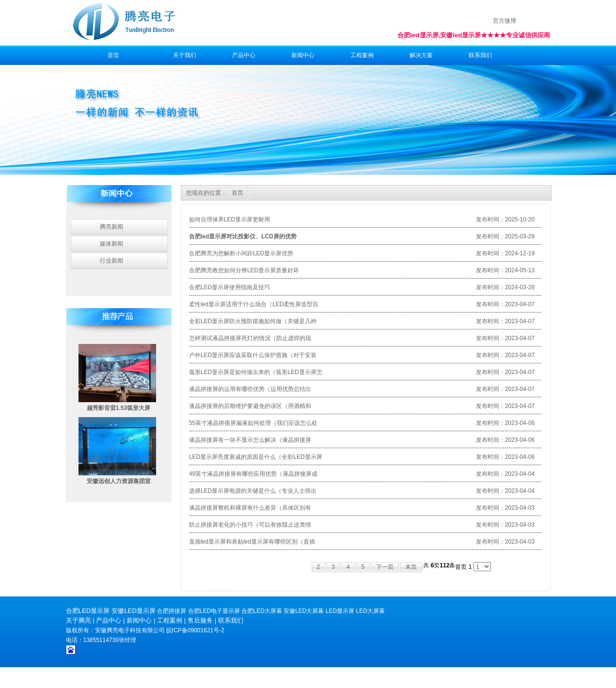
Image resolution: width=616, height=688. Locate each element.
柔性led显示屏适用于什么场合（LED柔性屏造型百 (254, 304)
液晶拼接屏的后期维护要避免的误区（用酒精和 (250, 406)
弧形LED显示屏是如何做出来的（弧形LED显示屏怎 (256, 372)
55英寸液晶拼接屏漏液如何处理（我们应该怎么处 (253, 423)
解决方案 (421, 55)
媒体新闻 (111, 244)
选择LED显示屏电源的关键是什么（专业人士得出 (253, 491)
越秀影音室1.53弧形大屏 (118, 408)
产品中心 (244, 55)
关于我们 (185, 55)
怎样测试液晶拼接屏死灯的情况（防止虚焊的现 (250, 338)
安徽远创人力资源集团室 (119, 481)
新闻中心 (303, 55)
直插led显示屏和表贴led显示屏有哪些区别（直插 (252, 542)
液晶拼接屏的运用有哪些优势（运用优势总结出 (250, 389)
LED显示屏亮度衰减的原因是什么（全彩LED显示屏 (256, 457)
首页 (113, 55)
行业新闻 (111, 261)
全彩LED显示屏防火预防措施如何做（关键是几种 (253, 321)
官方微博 (505, 21)
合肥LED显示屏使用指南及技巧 (229, 287)
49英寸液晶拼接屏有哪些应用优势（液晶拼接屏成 (253, 474)
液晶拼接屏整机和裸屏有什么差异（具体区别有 (250, 508)
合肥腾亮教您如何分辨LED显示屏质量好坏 (244, 270)
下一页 (385, 567)
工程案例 (362, 55)
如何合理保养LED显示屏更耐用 (229, 219)
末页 (411, 567)
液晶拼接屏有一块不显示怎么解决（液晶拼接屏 (250, 440)
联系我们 (480, 55)
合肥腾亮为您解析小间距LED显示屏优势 (241, 253)
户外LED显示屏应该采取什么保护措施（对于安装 (253, 355)
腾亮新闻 (111, 227)
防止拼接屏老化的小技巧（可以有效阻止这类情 (250, 525)
